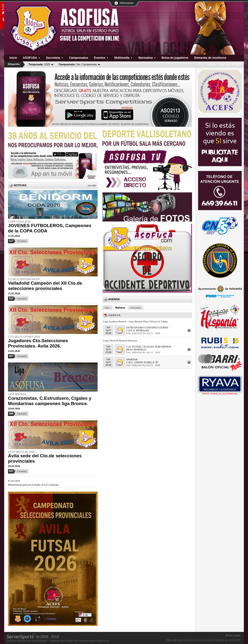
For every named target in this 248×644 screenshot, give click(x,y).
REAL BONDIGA (136, 349)
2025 (39, 64)
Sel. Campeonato (78, 64)
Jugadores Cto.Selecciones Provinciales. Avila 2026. (38, 343)
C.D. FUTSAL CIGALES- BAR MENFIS (149, 347)
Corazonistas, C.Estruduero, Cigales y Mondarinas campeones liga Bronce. (50, 401)
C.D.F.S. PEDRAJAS (138, 330)
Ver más (92, 185)
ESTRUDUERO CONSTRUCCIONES (147, 327)
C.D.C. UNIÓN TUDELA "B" (142, 362)
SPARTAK (132, 359)
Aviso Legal (233, 635)
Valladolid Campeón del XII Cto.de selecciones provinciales (45, 286)
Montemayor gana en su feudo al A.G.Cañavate (33, 485)
